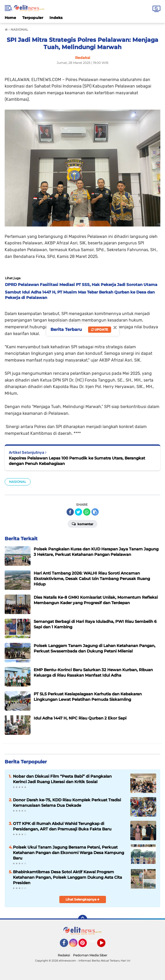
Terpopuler (33, 18)
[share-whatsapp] (87, 512)
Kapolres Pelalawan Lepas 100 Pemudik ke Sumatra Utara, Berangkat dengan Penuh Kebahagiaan (77, 461)
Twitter (94, 941)
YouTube (105, 945)
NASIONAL (18, 482)
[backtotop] (83, 919)
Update (100, 329)
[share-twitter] (78, 512)
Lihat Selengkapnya (82, 899)
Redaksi (64, 955)
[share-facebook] (70, 512)
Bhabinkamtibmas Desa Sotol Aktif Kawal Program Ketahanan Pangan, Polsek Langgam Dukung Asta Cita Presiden (67, 877)
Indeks (56, 18)
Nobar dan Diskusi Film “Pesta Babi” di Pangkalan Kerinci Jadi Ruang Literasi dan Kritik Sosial (62, 779)
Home (10, 18)
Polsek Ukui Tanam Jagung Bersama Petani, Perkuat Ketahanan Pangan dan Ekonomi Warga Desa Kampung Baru (69, 853)
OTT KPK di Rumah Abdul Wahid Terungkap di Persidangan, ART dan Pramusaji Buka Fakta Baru (62, 826)
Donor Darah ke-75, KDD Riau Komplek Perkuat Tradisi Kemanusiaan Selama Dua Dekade (67, 803)
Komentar (82, 524)
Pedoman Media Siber (90, 955)
